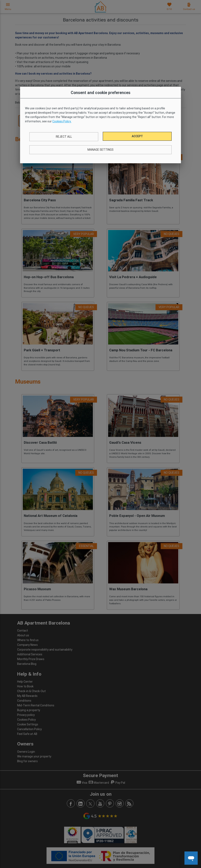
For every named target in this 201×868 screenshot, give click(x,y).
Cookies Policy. (62, 121)
